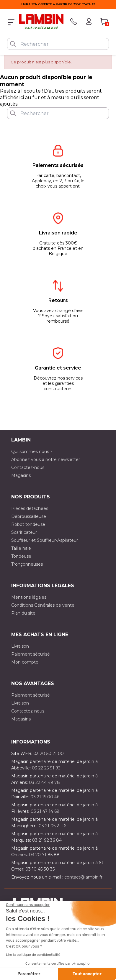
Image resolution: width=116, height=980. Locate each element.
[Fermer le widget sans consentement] (28, 905)
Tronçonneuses (27, 564)
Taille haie (21, 548)
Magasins (21, 475)
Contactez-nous (28, 467)
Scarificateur (24, 532)
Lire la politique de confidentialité (33, 955)
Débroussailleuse (29, 516)
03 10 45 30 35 (40, 869)
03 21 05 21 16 (52, 826)
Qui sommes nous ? (32, 452)
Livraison (20, 646)
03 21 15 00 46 (45, 797)
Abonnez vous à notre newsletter (46, 459)
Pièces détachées (30, 508)
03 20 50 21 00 (49, 754)
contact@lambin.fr (83, 877)
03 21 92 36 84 (47, 840)
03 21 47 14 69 (45, 811)
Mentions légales (29, 597)
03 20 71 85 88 (44, 855)
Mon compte (25, 662)
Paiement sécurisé (31, 654)
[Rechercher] (58, 44)
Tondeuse (21, 556)
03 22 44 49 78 (44, 782)
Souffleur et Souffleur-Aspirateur (45, 540)
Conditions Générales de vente (43, 605)
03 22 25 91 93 (46, 768)
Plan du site (23, 613)
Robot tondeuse (28, 524)
